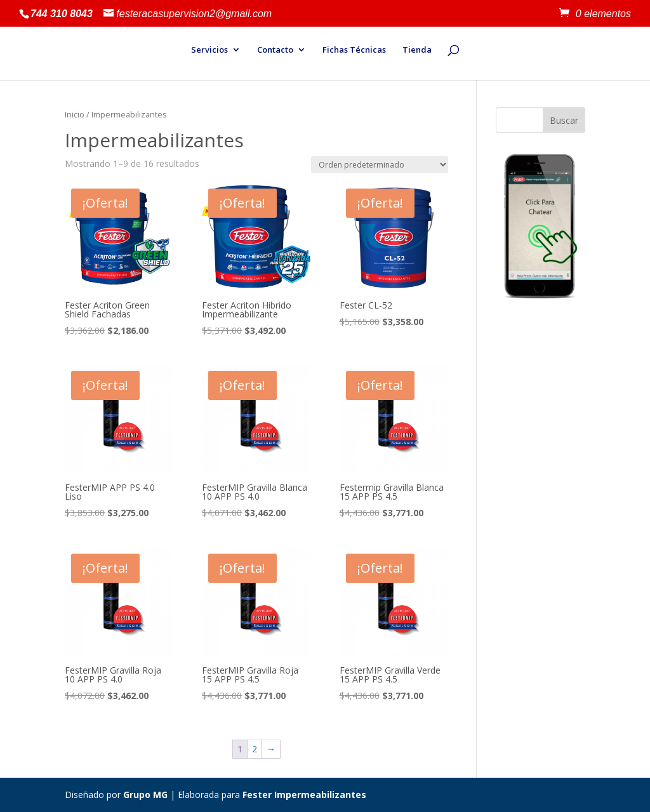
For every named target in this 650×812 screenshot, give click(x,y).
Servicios (209, 50)
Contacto (275, 50)
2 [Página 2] (255, 749)
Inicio (75, 114)
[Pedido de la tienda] (380, 165)
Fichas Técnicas (354, 50)
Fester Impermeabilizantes (304, 795)
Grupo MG (145, 795)
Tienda (417, 50)
